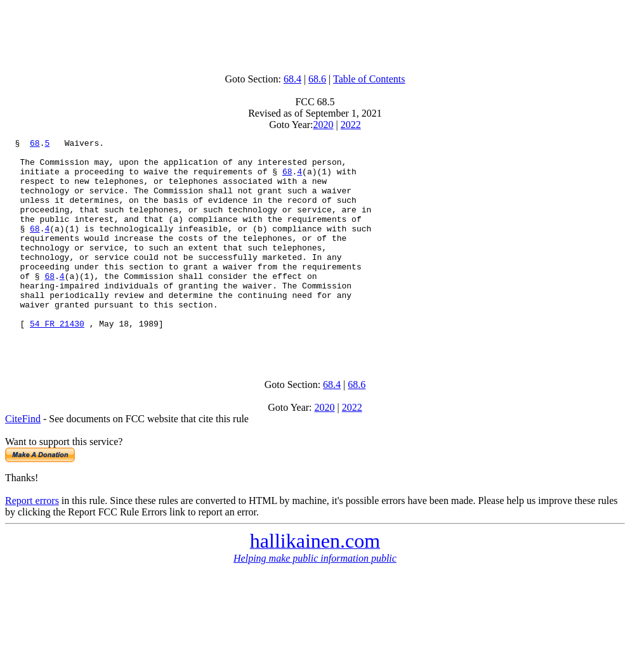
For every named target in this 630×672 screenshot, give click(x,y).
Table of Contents (369, 79)
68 (35, 145)
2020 (324, 125)
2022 (351, 125)
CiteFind (23, 461)
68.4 (292, 79)
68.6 (317, 79)
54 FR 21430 (57, 361)
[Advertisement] (315, 34)
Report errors (32, 542)
